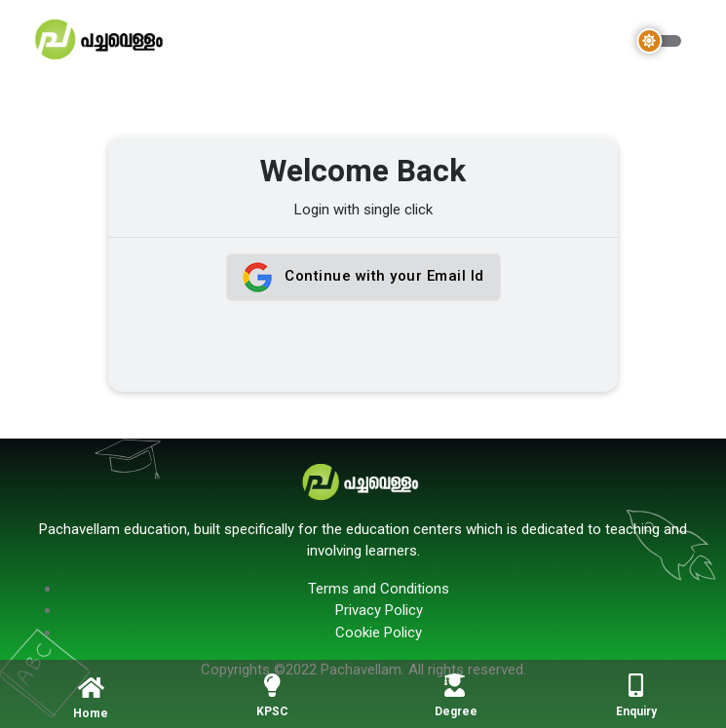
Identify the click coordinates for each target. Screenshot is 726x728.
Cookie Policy (379, 632)
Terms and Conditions (379, 589)
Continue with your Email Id (363, 277)
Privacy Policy (379, 610)
